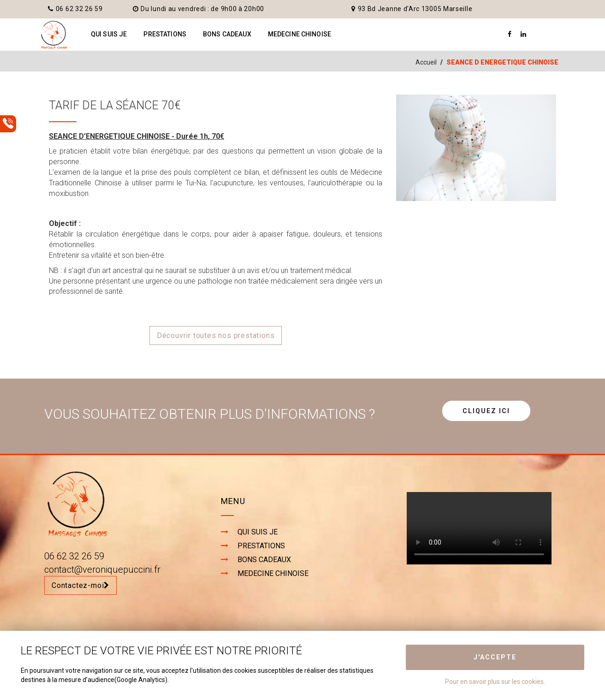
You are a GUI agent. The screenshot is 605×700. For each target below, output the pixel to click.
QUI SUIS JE (109, 34)
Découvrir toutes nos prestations (216, 335)
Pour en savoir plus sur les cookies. (495, 682)
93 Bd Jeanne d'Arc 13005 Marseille (412, 9)
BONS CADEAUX (227, 34)
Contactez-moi (80, 585)
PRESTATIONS (165, 34)
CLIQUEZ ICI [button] (486, 411)
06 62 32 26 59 (75, 9)
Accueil (426, 62)
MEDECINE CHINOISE (300, 34)
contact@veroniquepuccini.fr (102, 569)
